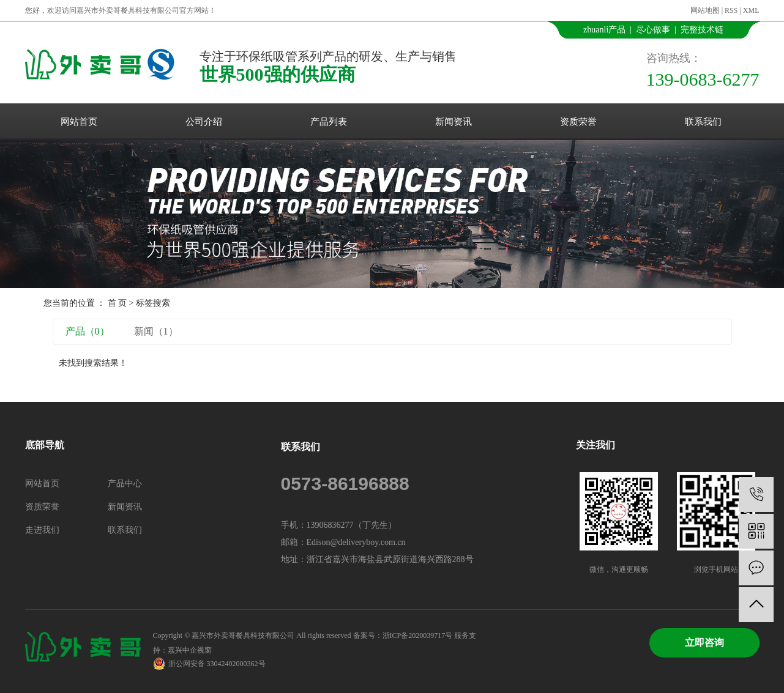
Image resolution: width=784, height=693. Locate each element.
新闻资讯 (454, 122)
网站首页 (79, 122)
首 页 (118, 303)
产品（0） (88, 331)
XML (751, 10)
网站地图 (705, 10)
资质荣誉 (578, 122)
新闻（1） (156, 331)
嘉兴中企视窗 (190, 650)
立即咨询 (704, 643)
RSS (731, 10)
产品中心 (125, 484)
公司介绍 (204, 122)
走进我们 (42, 530)
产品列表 (329, 122)
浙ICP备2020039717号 (418, 636)
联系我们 (703, 122)
